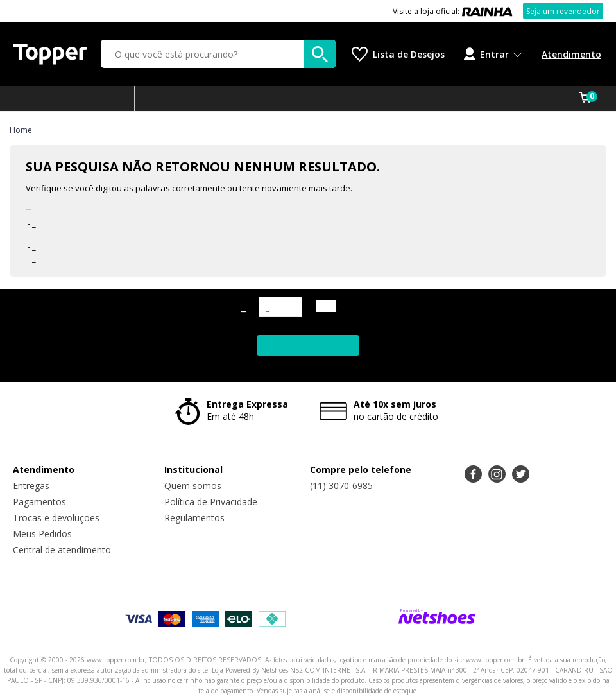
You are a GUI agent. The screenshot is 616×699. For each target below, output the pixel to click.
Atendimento (571, 54)
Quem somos (193, 486)
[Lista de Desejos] (398, 54)
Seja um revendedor (563, 11)
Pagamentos (39, 502)
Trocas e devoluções (56, 518)
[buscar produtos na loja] (320, 54)
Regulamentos (194, 518)
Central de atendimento (62, 550)
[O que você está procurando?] (218, 54)
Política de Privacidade (211, 502)
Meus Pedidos (42, 534)
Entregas (31, 486)
